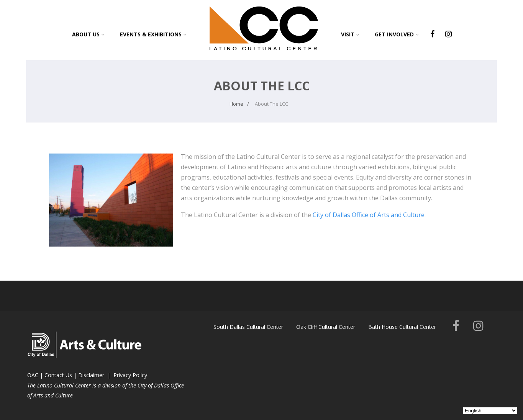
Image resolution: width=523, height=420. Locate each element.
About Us (88, 34)
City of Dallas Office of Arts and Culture (369, 215)
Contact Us (58, 375)
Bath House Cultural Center (402, 327)
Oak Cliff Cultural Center (326, 327)
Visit (350, 34)
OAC (33, 375)
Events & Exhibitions (153, 34)
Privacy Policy (130, 375)
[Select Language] (490, 411)
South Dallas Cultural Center (248, 327)
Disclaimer (91, 375)
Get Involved (397, 34)
